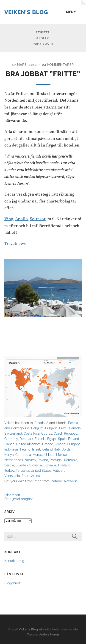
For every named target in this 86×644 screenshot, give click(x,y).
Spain (62, 439)
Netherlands (14, 460)
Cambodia (23, 455)
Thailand (64, 465)
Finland (74, 439)
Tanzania (22, 470)
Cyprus (47, 433)
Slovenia (36, 465)
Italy (57, 449)
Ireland (25, 449)
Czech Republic (65, 433)
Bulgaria (51, 428)
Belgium (37, 428)
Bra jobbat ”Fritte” (43, 74)
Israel (36, 449)
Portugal (56, 460)
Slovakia (50, 465)
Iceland (47, 449)
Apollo (21, 219)
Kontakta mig (14, 561)
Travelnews (15, 244)
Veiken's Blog (26, 12)
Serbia (9, 465)
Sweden (22, 465)
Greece (48, 444)
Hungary (73, 444)
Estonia (40, 439)
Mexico (61, 455)
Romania (71, 460)
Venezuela (12, 476)
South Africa (31, 476)
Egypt (52, 439)
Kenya (9, 455)
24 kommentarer (58, 65)
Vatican (59, 470)
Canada (75, 428)
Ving (9, 219)
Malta (50, 455)
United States (41, 470)
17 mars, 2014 (25, 65)
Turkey (9, 470)
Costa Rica (32, 433)
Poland (43, 460)
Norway (30, 460)
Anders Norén (49, 634)
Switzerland (13, 433)
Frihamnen (12, 495)
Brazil (63, 428)
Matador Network (64, 481)
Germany (11, 439)
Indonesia (11, 449)
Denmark (26, 439)
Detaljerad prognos (19, 499)
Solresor (38, 219)
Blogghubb (13, 583)
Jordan (67, 449)
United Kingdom (28, 444)
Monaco (39, 455)
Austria (40, 423)
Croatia (60, 444)
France (9, 444)
